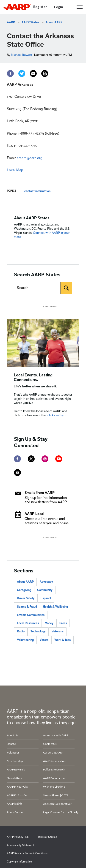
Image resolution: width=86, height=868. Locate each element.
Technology (38, 631)
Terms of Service (47, 837)
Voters (44, 640)
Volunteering (25, 640)
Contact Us (50, 744)
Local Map (15, 170)
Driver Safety (26, 598)
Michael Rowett (22, 55)
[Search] (66, 288)
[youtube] (59, 459)
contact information (37, 191)
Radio (21, 631)
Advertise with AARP (56, 735)
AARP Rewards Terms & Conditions (27, 853)
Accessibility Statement (21, 845)
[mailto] (17, 473)
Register (40, 7)
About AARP (54, 22)
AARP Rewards (16, 769)
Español (46, 598)
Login (59, 7)
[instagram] (45, 459)
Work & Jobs (62, 640)
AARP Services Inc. (54, 761)
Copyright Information (19, 862)
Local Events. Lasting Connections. (33, 377)
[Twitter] (22, 73)
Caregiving (24, 590)
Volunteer (13, 752)
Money (49, 623)
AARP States (30, 22)
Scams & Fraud (27, 607)
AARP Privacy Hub (18, 837)
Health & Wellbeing (55, 607)
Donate (11, 744)
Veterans (58, 631)
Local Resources (28, 623)
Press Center (15, 812)
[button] (80, 7)
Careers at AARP (53, 752)
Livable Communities (31, 615)
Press (63, 623)
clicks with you (57, 415)
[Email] (33, 73)
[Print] (45, 73)
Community (45, 590)
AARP (11, 22)
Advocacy (46, 582)
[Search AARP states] (37, 288)
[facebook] (17, 459)
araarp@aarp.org (30, 158)
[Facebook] (10, 73)
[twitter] (31, 459)
